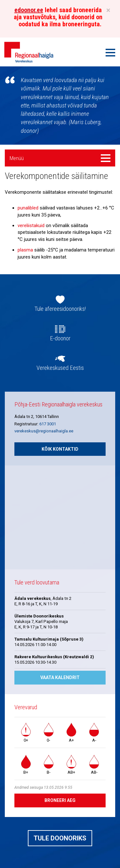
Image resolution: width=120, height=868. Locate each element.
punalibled (28, 208)
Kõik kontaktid (60, 449)
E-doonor (60, 338)
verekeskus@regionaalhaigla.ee (44, 431)
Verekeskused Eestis (60, 368)
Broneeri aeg (60, 800)
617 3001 (48, 424)
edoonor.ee (29, 10)
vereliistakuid (31, 226)
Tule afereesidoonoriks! (60, 309)
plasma (25, 250)
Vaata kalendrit (60, 677)
